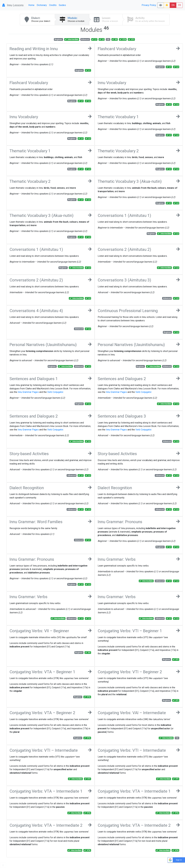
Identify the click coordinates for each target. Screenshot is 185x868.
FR (179, 5)
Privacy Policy (149, 5)
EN (173, 5)
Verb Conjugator (55, 392)
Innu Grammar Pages (28, 392)
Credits (53, 5)
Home (31, 5)
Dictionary (42, 5)
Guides (62, 5)
